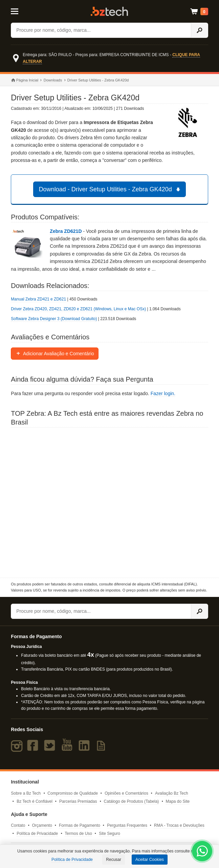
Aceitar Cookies (150, 860)
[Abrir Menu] (24, 11)
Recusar (114, 860)
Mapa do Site (178, 801)
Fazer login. (163, 393)
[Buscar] (101, 30)
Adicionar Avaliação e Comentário (55, 354)
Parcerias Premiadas (78, 801)
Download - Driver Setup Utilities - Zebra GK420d (111, 189)
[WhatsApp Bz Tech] (202, 852)
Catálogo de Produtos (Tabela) (132, 801)
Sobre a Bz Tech (26, 793)
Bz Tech (109, 11)
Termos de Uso (78, 834)
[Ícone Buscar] (200, 30)
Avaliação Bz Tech (172, 793)
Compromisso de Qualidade (73, 793)
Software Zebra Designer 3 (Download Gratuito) (54, 319)
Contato (18, 825)
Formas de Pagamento (80, 825)
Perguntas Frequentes (127, 825)
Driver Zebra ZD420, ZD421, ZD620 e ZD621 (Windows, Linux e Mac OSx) (78, 309)
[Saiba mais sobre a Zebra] (109, 503)
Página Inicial (25, 80)
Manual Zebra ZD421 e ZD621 (38, 299)
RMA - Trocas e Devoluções (179, 825)
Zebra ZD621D (66, 231)
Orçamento (42, 825)
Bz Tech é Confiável (35, 801)
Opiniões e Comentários (126, 793)
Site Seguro (109, 834)
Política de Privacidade (37, 834)
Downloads (53, 80)
